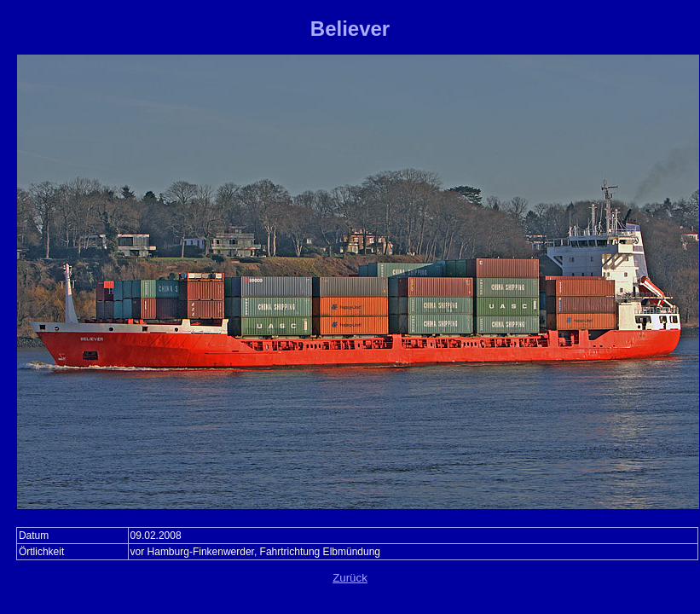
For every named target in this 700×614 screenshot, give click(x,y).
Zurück (350, 578)
